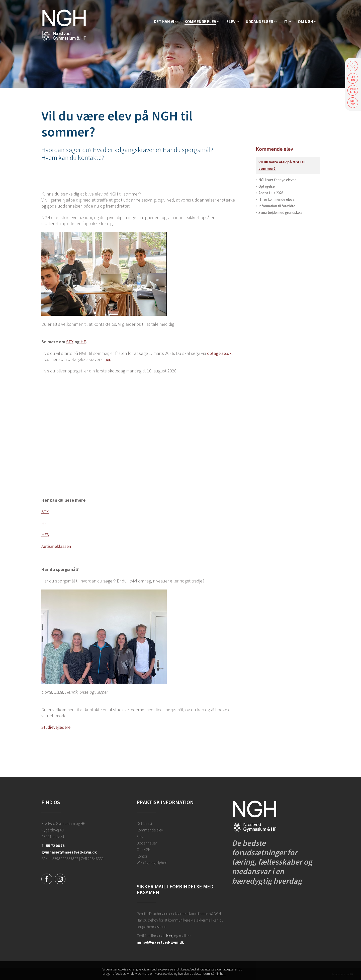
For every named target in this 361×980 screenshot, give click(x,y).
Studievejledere (56, 727)
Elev (140, 836)
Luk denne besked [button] (254, 972)
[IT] (287, 22)
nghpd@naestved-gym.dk (160, 942)
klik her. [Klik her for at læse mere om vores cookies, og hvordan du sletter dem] (220, 974)
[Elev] (233, 22)
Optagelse (267, 186)
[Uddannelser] (261, 22)
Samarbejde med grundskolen (282, 212)
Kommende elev (274, 149)
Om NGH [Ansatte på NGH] (144, 850)
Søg (353, 66)
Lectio (353, 78)
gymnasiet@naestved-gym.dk (69, 852)
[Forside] (64, 25)
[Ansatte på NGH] (307, 22)
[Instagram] (60, 878)
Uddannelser (147, 843)
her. (108, 359)
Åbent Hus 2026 (271, 193)
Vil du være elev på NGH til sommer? (282, 165)
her (169, 936)
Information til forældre (277, 206)
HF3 (45, 535)
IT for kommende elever (277, 199)
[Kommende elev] (202, 22)
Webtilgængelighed (152, 863)
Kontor (142, 856)
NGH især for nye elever (277, 180)
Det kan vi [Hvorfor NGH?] (144, 823)
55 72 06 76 (55, 845)
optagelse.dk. (220, 353)
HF (83, 342)
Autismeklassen (56, 546)
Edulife (353, 90)
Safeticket (353, 103)
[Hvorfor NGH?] (166, 22)
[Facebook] (47, 878)
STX (70, 342)
